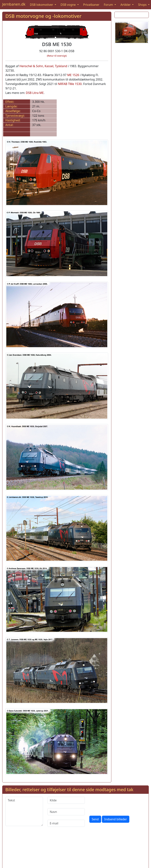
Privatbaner (91, 5)
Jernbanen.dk (14, 4)
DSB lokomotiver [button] (42, 5)
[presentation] (117, 804)
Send (95, 819)
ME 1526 (73, 75)
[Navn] (66, 812)
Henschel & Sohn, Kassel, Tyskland (43, 66)
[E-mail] (66, 823)
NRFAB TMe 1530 (70, 84)
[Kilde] (66, 800)
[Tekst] (24, 811)
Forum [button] (109, 5)
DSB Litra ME (35, 93)
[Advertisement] (130, 102)
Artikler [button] (126, 5)
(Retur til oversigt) (57, 56)
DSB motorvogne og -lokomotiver (43, 16)
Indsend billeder (116, 819)
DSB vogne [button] (69, 5)
